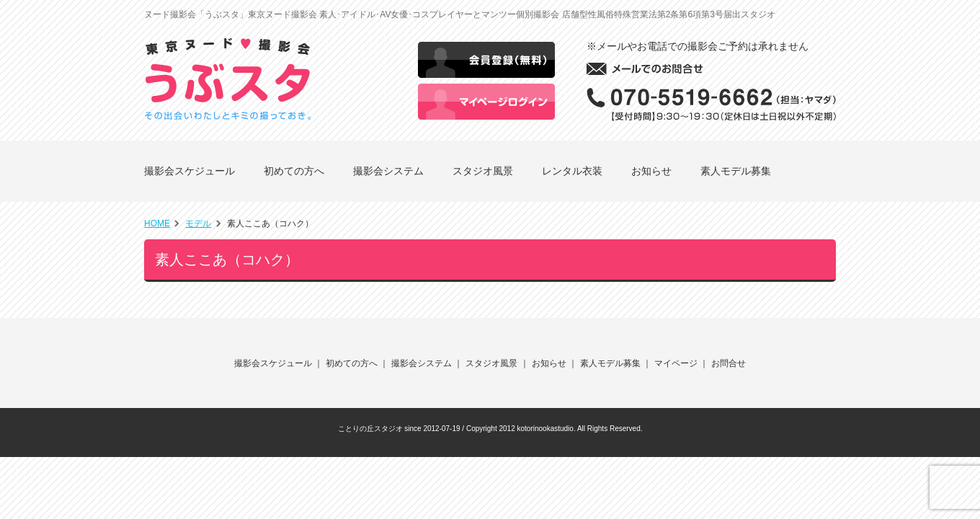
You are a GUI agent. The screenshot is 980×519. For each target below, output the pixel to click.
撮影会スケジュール (190, 171)
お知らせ (651, 171)
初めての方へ (294, 171)
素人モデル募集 (736, 171)
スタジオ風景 (483, 171)
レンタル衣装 (572, 171)
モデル (198, 223)
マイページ (676, 363)
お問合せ (729, 363)
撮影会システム (388, 171)
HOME (157, 223)
